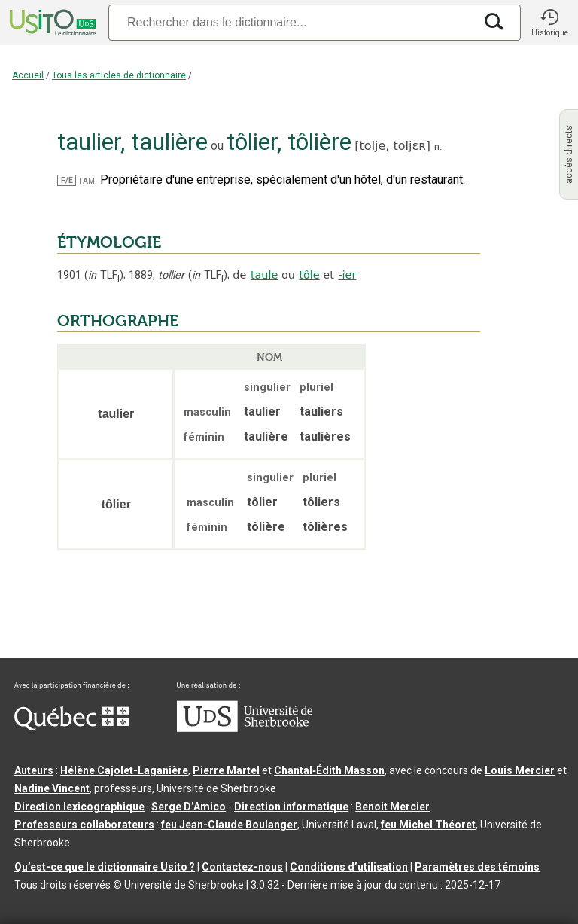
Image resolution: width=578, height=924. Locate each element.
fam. (88, 180)
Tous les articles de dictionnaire (119, 75)
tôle (309, 275)
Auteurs (34, 770)
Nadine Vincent (52, 788)
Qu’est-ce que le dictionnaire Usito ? (105, 867)
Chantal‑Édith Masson (329, 770)
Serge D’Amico (189, 807)
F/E (67, 180)
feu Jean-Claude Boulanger (229, 825)
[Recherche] (291, 22)
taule (264, 275)
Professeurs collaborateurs (84, 825)
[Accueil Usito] (51, 23)
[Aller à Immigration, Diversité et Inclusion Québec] (71, 727)
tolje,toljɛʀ (393, 146)
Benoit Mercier (392, 807)
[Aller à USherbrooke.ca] (245, 728)
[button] (549, 23)
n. (438, 146)
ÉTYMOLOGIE (109, 242)
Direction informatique (291, 807)
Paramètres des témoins (477, 867)
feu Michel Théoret (428, 825)
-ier (347, 275)
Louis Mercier (520, 770)
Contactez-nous (242, 867)
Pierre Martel (226, 770)
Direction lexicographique (79, 807)
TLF (104, 275)
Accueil (28, 75)
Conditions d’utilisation (349, 867)
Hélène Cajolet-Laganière (124, 770)
